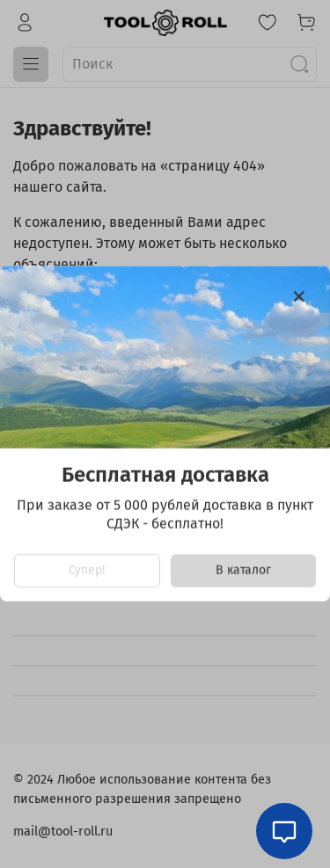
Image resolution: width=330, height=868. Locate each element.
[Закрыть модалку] (299, 297)
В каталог (243, 571)
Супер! (87, 571)
